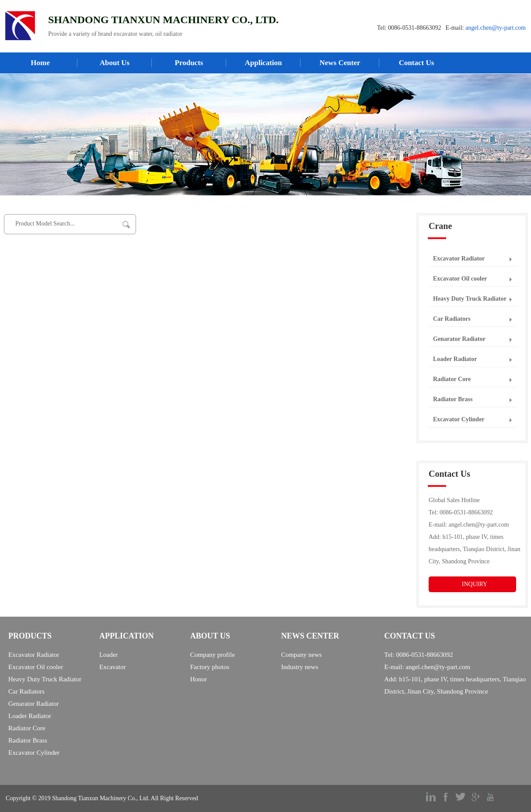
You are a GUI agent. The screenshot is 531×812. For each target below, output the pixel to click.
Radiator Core (452, 379)
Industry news (300, 667)
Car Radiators (452, 319)
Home (40, 63)
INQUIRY (475, 584)
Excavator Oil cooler (460, 279)
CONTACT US (410, 636)
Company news (302, 655)
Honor (199, 679)
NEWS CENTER (310, 636)
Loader (108, 655)
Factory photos (210, 667)
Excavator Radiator (459, 259)
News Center (340, 63)
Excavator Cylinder (459, 419)
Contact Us (417, 63)
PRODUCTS (30, 636)
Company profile (213, 655)
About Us (115, 63)
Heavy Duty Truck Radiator (470, 299)
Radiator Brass (453, 399)
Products (189, 63)
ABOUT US (210, 636)
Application (263, 63)
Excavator (113, 667)
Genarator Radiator (459, 339)
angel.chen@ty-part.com (496, 28)
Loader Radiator (455, 359)
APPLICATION (127, 636)
